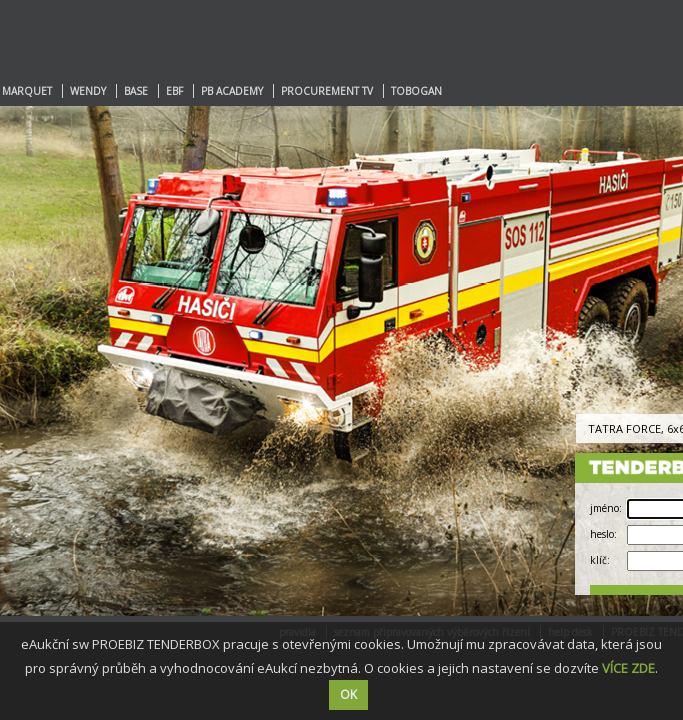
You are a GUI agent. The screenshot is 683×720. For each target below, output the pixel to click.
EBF (174, 91)
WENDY (88, 91)
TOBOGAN (416, 91)
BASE (136, 91)
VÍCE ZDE (628, 668)
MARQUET (27, 91)
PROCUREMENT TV (327, 91)
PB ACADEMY (232, 91)
